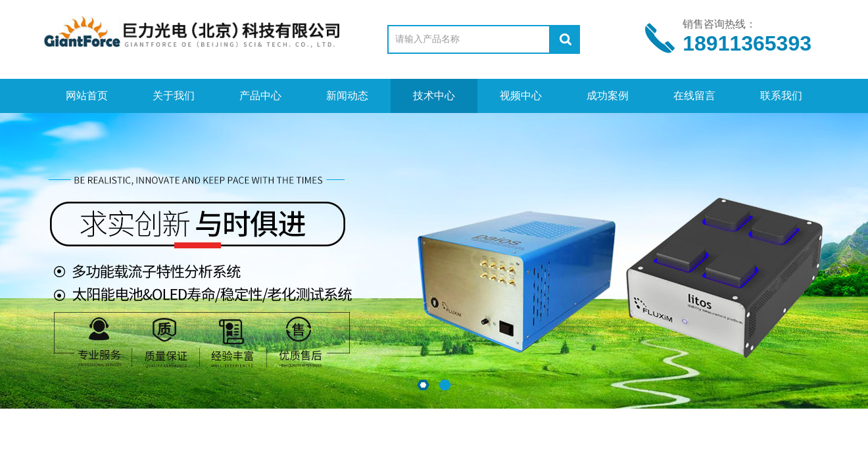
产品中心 (260, 96)
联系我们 (781, 96)
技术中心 (434, 96)
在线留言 (694, 96)
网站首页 (87, 96)
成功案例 (608, 96)
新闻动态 (347, 96)
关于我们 (174, 96)
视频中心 (521, 96)
